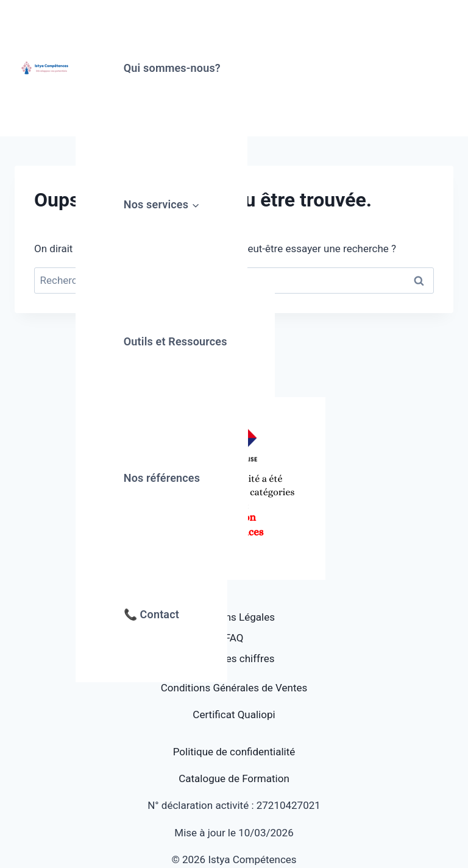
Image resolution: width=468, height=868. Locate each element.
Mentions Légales (234, 617)
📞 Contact (151, 614)
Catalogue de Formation (234, 778)
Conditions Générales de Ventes (234, 688)
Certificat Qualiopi (234, 715)
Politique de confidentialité (234, 752)
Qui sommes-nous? (172, 68)
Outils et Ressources (175, 341)
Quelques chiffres (234, 658)
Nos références (162, 478)
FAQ (234, 638)
